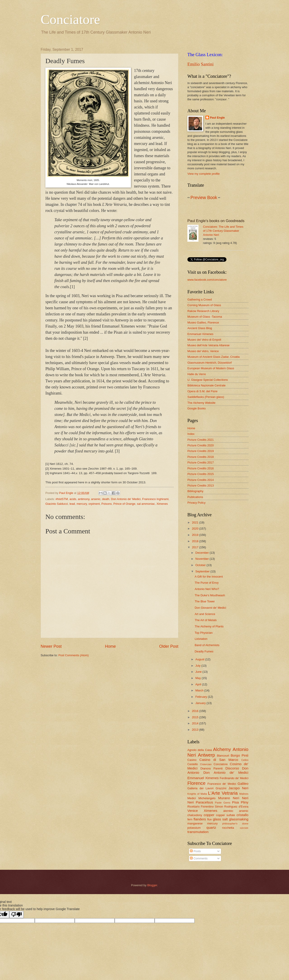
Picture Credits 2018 (201, 457)
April (199, 684)
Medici (192, 798)
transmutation (198, 832)
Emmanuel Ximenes (200, 334)
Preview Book (204, 198)
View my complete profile (204, 174)
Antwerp (206, 755)
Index (191, 434)
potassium (194, 828)
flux (210, 819)
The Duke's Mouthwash (210, 595)
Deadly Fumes (204, 651)
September (203, 571)
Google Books (197, 408)
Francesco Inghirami (155, 499)
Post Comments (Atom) (74, 655)
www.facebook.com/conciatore (207, 280)
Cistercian (206, 764)
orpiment (94, 504)
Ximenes (162, 504)
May (198, 678)
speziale (244, 828)
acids (73, 499)
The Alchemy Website (201, 403)
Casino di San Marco (219, 760)
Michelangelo (207, 798)
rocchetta (228, 828)
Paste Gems (223, 803)
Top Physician (204, 633)
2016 (196, 711)
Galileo (243, 784)
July (198, 666)
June (199, 672)
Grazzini (221, 788)
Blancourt (223, 756)
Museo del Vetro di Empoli (204, 340)
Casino (192, 760)
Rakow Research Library (203, 311)
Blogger (152, 885)
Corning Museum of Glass (204, 305)
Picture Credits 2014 (201, 480)
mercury (82, 504)
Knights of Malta (197, 794)
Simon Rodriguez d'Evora (232, 807)
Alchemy (222, 749)
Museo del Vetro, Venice (203, 351)
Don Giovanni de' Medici (210, 608)
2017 (196, 547)
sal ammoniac (146, 504)
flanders (200, 819)
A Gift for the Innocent (209, 577)
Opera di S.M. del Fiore (202, 391)
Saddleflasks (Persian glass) (206, 397)
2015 (196, 717)
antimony (84, 499)
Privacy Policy (196, 503)
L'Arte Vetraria (223, 793)
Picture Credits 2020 (201, 445)
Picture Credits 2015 (201, 474)
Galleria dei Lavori (200, 788)
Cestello (193, 764)
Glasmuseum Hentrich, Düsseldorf (210, 363)
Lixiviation (201, 639)
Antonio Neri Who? (207, 589)
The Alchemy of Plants (209, 626)
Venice (193, 811)
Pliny (245, 802)
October (201, 565)
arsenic (96, 499)
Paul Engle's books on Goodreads (216, 221)
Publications (195, 497)
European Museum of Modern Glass (211, 368)
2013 (196, 730)
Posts (195, 851)
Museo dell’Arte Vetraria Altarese (209, 345)
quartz (211, 827)
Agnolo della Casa (200, 750)
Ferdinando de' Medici (234, 778)
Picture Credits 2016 (201, 468)
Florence (196, 783)
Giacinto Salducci (57, 504)
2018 (196, 541)
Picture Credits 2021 (201, 440)
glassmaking (239, 819)
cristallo (242, 815)
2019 (196, 535)
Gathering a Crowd (200, 300)
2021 (196, 522)
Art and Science (205, 614)
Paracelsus (204, 802)
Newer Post (51, 646)
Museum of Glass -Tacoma (205, 317)
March (200, 690)
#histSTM (62, 499)
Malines (244, 794)
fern (190, 819)
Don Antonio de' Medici (126, 499)
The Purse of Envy (207, 583)
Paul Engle (217, 118)
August (200, 659)
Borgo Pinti (240, 755)
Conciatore (70, 19)
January (201, 703)
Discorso (232, 768)
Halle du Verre (197, 374)
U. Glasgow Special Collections (208, 380)
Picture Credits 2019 (201, 451)
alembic (228, 811)
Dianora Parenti (212, 768)
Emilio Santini (200, 64)
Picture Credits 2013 (201, 485)
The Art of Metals (206, 620)
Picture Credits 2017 (201, 462)
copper (209, 815)
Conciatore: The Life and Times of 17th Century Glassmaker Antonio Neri (223, 231)
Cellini (245, 760)
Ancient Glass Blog (200, 328)
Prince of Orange (124, 504)
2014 (196, 723)
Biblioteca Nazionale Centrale (206, 385)
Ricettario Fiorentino (201, 807)
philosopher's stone (235, 824)
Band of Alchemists (207, 645)
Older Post (169, 646)
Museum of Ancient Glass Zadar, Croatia (213, 357)
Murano (224, 798)
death (106, 499)
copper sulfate (226, 815)
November (202, 559)
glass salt (220, 819)
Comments (199, 858)
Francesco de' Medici (222, 784)
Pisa (235, 802)
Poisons (107, 504)
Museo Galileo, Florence (203, 322)
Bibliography (195, 491)
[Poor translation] (16, 915)
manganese (195, 823)
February (202, 697)
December (202, 553)
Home (110, 646)
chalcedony (195, 815)
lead (72, 504)
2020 (196, 529)
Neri (236, 798)
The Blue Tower (205, 601)
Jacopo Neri (238, 788)
